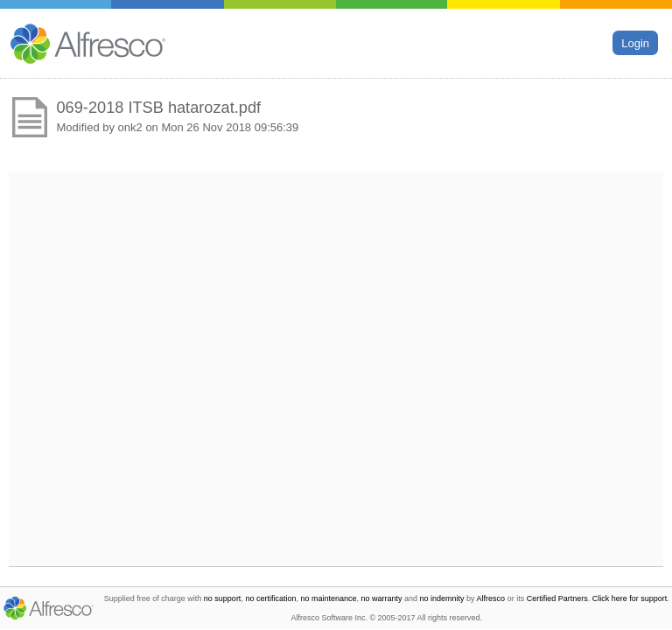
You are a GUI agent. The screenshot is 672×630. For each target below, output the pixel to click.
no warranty (382, 598)
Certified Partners (557, 598)
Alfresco (491, 598)
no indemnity (442, 598)
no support (223, 598)
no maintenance (328, 598)
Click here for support (630, 598)
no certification (270, 598)
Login (635, 42)
